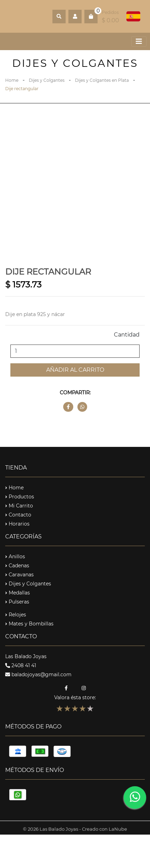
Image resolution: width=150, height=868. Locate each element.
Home (12, 80)
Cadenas (17, 566)
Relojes (16, 615)
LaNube (118, 832)
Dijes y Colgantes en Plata (102, 80)
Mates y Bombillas (29, 624)
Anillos (15, 557)
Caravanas (19, 575)
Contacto (18, 515)
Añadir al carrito (75, 370)
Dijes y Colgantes (47, 80)
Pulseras (17, 602)
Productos (20, 497)
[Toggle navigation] (139, 41)
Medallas (18, 593)
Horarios (17, 524)
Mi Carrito (19, 506)
